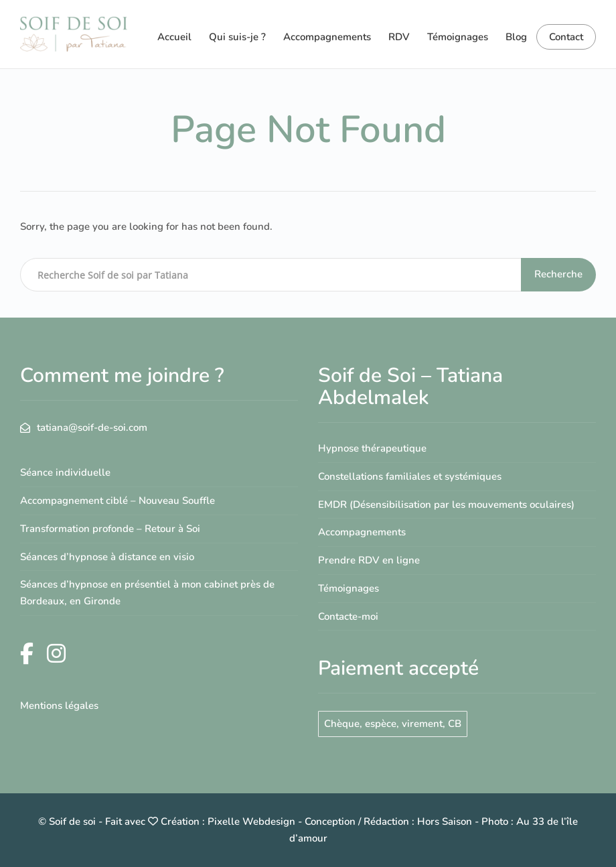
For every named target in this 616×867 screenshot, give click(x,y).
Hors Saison (445, 821)
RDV (399, 37)
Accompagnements (327, 37)
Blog (516, 37)
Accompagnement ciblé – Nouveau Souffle (118, 501)
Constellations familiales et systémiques (410, 476)
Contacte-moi (348, 616)
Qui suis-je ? (237, 37)
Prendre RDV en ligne (369, 560)
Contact (566, 37)
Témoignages (458, 37)
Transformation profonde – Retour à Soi (110, 529)
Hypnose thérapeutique (372, 448)
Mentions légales (59, 706)
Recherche (558, 274)
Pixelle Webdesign (251, 821)
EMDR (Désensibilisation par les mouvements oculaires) (446, 505)
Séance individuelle (65, 472)
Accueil (174, 37)
